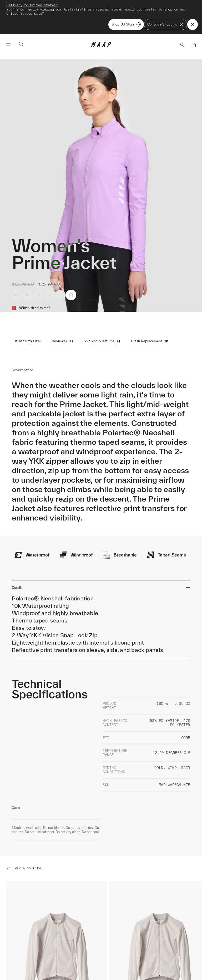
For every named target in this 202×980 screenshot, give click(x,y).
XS (28, 270)
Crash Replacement (150, 316)
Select (87, 270)
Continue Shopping (166, 24)
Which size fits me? (35, 283)
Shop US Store (126, 24)
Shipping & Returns (102, 316)
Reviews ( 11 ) (62, 316)
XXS (17, 270)
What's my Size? (28, 316)
